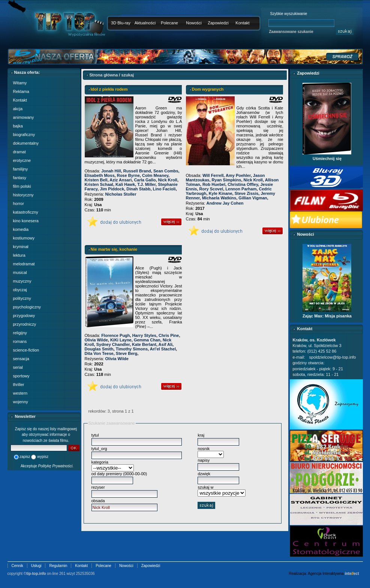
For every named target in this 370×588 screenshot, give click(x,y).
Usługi (36, 566)
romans (20, 341)
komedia (21, 229)
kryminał (21, 247)
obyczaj (20, 290)
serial (18, 367)
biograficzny (24, 135)
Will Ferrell (213, 175)
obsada (98, 501)
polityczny (22, 298)
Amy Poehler (238, 175)
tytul (95, 435)
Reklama (21, 91)
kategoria (100, 462)
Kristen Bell (96, 180)
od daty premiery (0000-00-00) (119, 474)
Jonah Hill (111, 171)
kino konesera (26, 221)
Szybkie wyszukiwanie (289, 14)
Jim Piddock (112, 189)
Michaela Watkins (219, 198)
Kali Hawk (125, 184)
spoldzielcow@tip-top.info (333, 357)
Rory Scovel (211, 189)
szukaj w (205, 487)
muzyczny (22, 281)
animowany (24, 117)
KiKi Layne (121, 340)
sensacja (21, 359)
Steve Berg (127, 353)
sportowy (21, 376)
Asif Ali (166, 344)
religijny (20, 333)
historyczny (23, 195)
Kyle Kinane (221, 193)
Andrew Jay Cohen (225, 203)
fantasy (20, 178)
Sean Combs (166, 171)
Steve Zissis (247, 193)
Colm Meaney (155, 175)
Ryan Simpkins (227, 180)
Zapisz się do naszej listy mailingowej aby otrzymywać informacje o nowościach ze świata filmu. (46, 435)
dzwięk (204, 474)
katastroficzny (26, 212)
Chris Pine (169, 335)
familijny (21, 169)
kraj (201, 435)
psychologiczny (27, 307)
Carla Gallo (145, 180)
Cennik (17, 566)
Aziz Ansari (121, 180)
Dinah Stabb (138, 189)
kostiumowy (24, 238)
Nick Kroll (168, 180)
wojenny (21, 402)
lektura (19, 255)
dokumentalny (26, 143)
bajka (18, 126)
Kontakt (242, 23)
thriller (19, 385)
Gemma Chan (147, 340)
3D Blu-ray (121, 23)
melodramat (24, 264)
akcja (18, 109)
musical (20, 272)
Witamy (20, 83)
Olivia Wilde (96, 340)
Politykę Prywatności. (56, 466)
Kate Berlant (144, 344)
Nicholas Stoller (121, 194)
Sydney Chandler (113, 344)
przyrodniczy (25, 324)
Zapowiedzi (218, 23)
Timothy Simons (132, 349)
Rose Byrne (128, 175)
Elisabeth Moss (100, 175)
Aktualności (145, 23)
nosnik (204, 449)
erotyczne (22, 160)
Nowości (194, 23)
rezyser (98, 487)
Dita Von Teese (99, 353)
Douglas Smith (99, 349)
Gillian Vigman (253, 198)
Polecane (169, 23)
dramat (19, 152)
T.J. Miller (146, 184)
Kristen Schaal (99, 184)
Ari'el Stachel (163, 349)
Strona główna (104, 75)
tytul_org (99, 449)
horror (19, 203)
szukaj (127, 75)
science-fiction (26, 350)
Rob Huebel (214, 184)
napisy (204, 460)
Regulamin (58, 566)
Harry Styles (144, 335)
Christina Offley (243, 184)
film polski (22, 186)
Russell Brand (137, 171)
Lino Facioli (164, 189)
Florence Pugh (115, 335)
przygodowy (24, 316)
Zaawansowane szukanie (291, 32)
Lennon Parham (241, 189)
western (20, 393)
